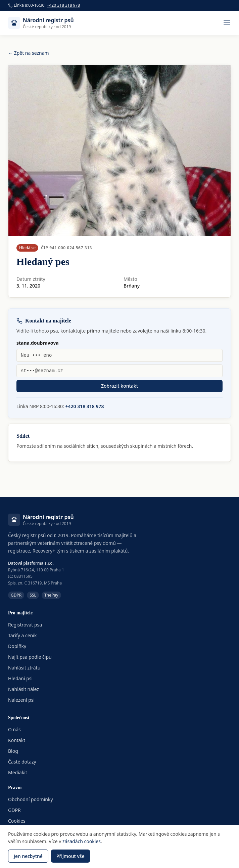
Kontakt (17, 740)
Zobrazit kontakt (119, 386)
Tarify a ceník (22, 635)
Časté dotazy (22, 762)
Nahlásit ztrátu (24, 668)
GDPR (14, 810)
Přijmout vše (70, 856)
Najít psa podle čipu (30, 657)
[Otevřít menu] (227, 23)
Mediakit (18, 772)
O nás (14, 729)
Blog (13, 751)
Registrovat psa (25, 625)
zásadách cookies (82, 841)
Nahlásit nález (23, 689)
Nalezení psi (21, 700)
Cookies (17, 821)
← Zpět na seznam (29, 53)
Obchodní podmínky (31, 799)
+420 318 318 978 (64, 5)
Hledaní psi (20, 678)
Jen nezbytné (28, 856)
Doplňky (17, 646)
